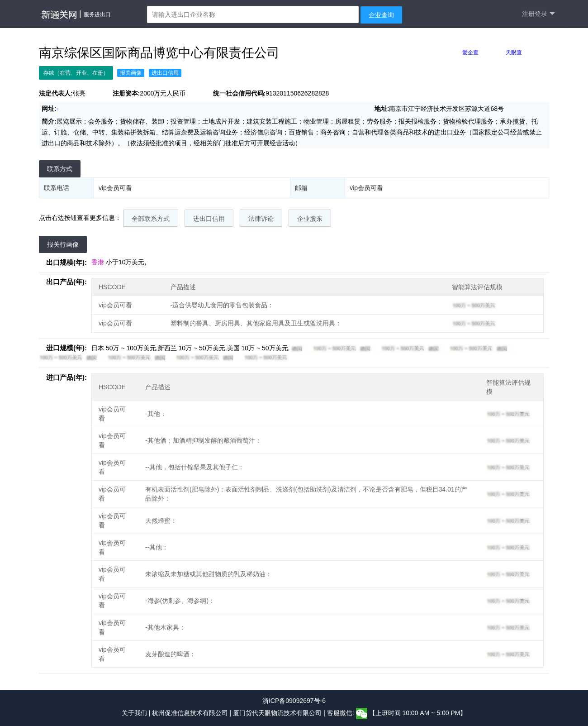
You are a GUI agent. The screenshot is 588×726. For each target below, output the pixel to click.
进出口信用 (209, 219)
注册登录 (538, 14)
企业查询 (381, 15)
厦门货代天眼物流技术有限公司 (278, 713)
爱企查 (470, 53)
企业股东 (310, 219)
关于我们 (134, 713)
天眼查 (514, 53)
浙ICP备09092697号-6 (294, 701)
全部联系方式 (151, 219)
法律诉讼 (261, 219)
